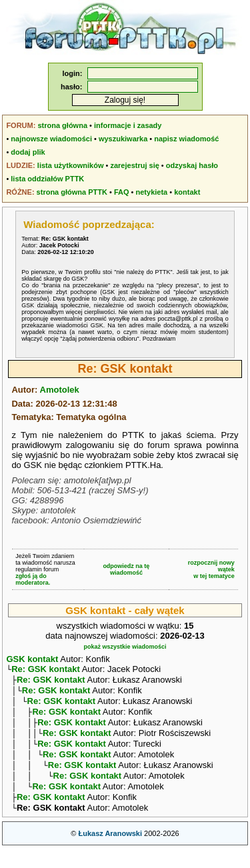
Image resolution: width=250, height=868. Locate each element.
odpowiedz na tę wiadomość (126, 569)
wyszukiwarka (123, 139)
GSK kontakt (32, 659)
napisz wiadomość (186, 139)
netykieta (152, 192)
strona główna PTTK (72, 192)
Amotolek (60, 390)
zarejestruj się (134, 165)
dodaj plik (28, 152)
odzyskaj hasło (192, 165)
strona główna (62, 125)
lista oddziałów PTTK (47, 179)
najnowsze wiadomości (51, 139)
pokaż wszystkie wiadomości (125, 647)
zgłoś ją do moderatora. (33, 579)
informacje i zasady (128, 125)
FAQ (122, 192)
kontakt (187, 192)
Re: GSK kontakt (46, 670)
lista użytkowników (71, 165)
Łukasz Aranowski (110, 852)
